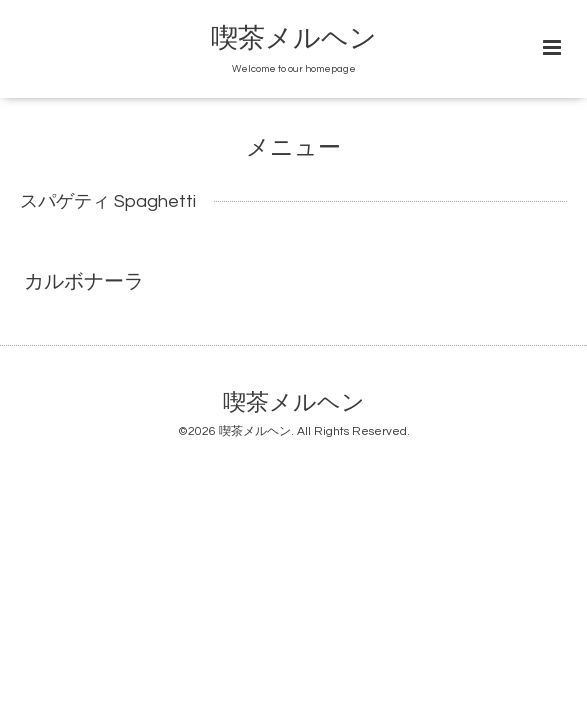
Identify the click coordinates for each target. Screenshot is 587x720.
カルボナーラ (84, 282)
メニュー (293, 148)
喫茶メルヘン (294, 39)
